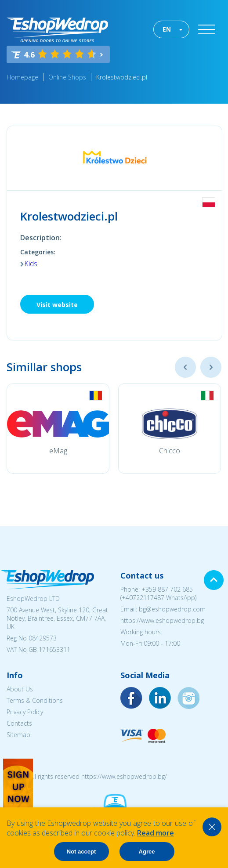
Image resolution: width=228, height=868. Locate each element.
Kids (31, 264)
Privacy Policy (25, 712)
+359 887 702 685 (167, 589)
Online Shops (67, 77)
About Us (20, 689)
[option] (58, 429)
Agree (147, 852)
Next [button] (211, 367)
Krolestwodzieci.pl (122, 77)
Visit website (57, 305)
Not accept (81, 852)
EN (167, 29)
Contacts (19, 723)
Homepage (22, 77)
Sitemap (18, 735)
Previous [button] (185, 367)
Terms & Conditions (35, 700)
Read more (156, 833)
